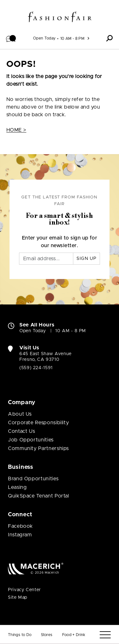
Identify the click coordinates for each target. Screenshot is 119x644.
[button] (11, 38)
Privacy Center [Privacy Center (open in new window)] (24, 590)
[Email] (46, 259)
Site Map (18, 597)
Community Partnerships (38, 448)
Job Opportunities (31, 440)
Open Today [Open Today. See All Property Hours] (33, 331)
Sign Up (86, 259)
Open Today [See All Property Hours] (44, 38)
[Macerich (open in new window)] (36, 568)
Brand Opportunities (33, 479)
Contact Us (21, 431)
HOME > (16, 130)
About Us (20, 414)
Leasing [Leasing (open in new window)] (17, 487)
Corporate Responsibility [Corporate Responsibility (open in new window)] (38, 423)
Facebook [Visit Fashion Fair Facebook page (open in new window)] (20, 526)
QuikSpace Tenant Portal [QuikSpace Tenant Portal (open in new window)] (39, 496)
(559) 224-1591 (36, 368)
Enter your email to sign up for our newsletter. (60, 242)
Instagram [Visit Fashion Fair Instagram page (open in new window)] (20, 535)
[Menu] (105, 635)
